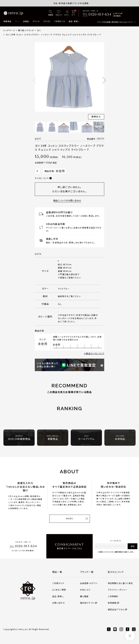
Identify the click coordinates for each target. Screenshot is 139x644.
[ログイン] (67, 13)
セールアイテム (86, 438)
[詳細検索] (51, 13)
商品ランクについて (95, 353)
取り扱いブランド (26, 30)
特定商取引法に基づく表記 (120, 583)
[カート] (73, 13)
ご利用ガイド (60, 21)
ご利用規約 (113, 596)
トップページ (9, 30)
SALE (17, 21)
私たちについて (116, 572)
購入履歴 (84, 596)
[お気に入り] (59, 13)
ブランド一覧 (87, 572)
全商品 (26, 21)
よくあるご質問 (59, 590)
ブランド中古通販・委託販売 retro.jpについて (115, 22)
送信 (132, 546)
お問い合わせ (59, 603)
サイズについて (42, 178)
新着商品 (7, 21)
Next (104, 80)
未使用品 (120, 438)
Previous (35, 80)
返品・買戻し (74, 21)
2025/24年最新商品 (19, 438)
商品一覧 (57, 572)
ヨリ (39, 30)
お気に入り (85, 590)
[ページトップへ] (130, 636)
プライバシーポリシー (118, 590)
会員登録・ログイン (89, 583)
